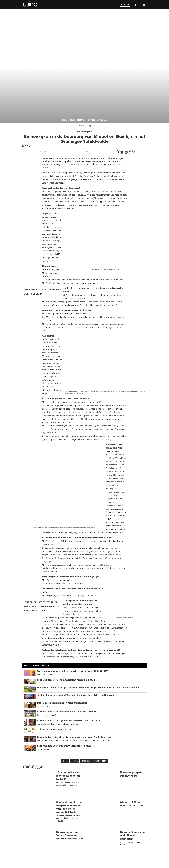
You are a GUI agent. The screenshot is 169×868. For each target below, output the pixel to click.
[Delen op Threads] (130, 152)
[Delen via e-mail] (126, 152)
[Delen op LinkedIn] (122, 152)
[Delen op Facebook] (118, 152)
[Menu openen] (144, 5)
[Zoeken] (136, 5)
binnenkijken (100, 761)
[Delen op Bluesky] (133, 152)
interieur (86, 761)
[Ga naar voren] (31, 5)
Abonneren (125, 5)
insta (65, 761)
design (75, 761)
